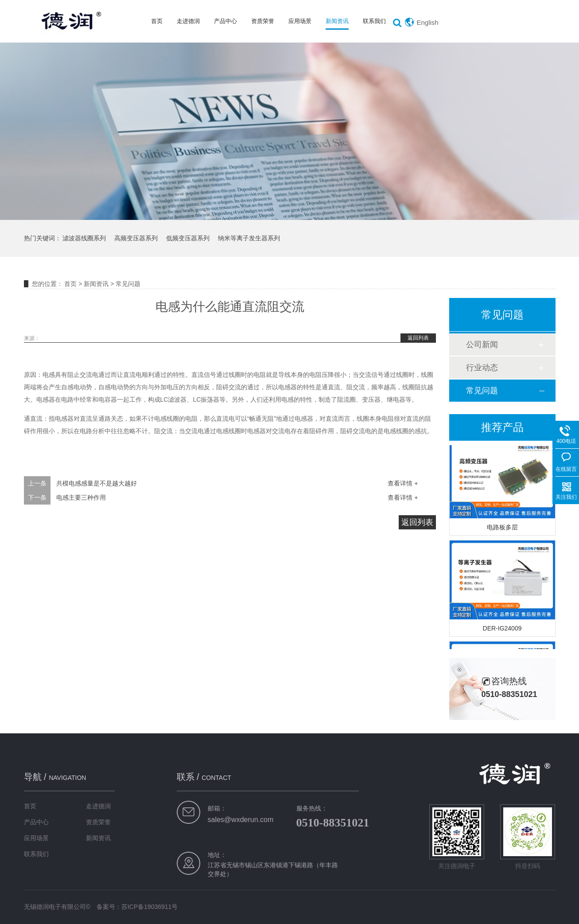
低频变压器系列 (188, 238)
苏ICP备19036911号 (150, 907)
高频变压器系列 (136, 238)
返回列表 (418, 338)
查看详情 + (403, 483)
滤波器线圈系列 (84, 238)
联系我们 (374, 21)
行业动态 (482, 368)
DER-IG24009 (502, 629)
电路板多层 (502, 528)
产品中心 (225, 21)
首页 (157, 21)
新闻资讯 (337, 21)
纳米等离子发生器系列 (249, 238)
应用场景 (300, 21)
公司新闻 (482, 345)
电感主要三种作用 (81, 497)
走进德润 (188, 21)
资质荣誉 (263, 21)
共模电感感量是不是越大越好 (97, 483)
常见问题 (128, 284)
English (427, 22)
